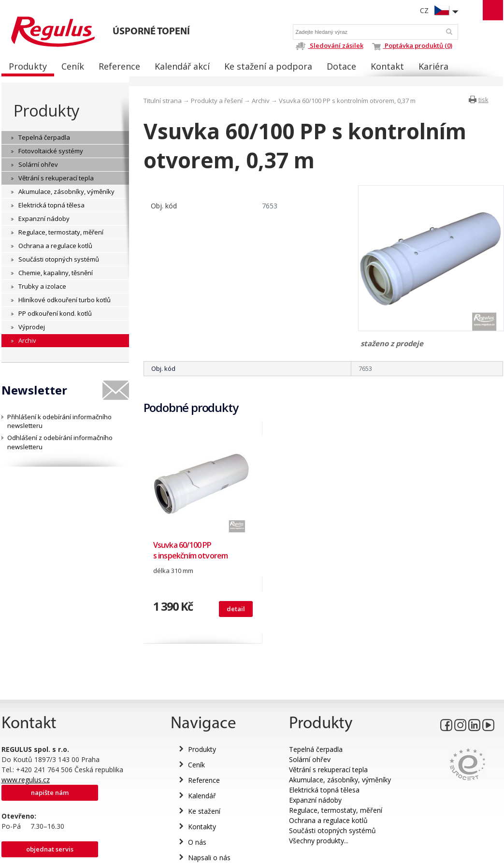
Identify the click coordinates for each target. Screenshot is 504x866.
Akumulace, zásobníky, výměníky (340, 780)
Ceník (196, 765)
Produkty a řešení (217, 101)
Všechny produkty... (319, 841)
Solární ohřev (310, 759)
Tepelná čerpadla (316, 749)
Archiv (261, 101)
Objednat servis (50, 849)
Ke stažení (204, 811)
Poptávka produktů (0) (412, 45)
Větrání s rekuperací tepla (328, 770)
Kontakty (202, 827)
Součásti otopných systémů (332, 830)
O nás (197, 842)
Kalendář (202, 796)
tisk (483, 100)
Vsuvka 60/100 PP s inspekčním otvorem (191, 550)
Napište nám (50, 793)
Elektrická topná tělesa (324, 790)
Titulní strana (163, 101)
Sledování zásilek (329, 45)
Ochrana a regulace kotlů (328, 820)
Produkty (46, 110)
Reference (204, 780)
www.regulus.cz (26, 780)
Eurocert (468, 764)
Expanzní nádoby (315, 800)
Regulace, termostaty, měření (336, 810)
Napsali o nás (209, 858)
